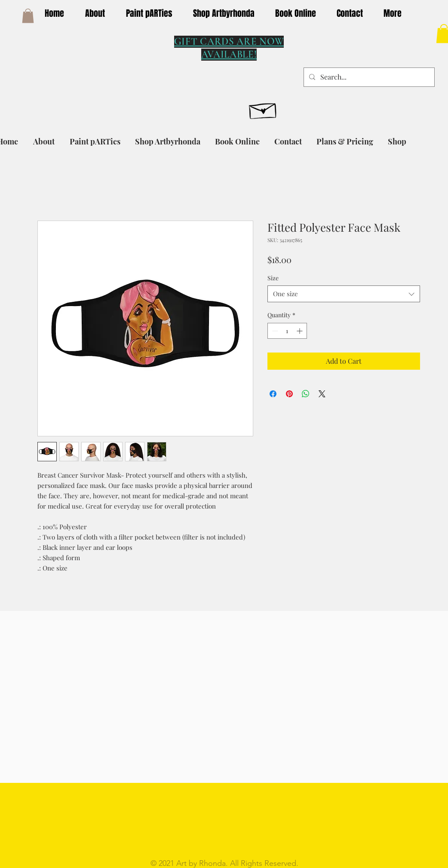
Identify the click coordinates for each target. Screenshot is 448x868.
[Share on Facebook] (273, 394)
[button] (28, 16)
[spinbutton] (287, 331)
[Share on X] (322, 394)
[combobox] (344, 294)
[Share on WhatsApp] (306, 394)
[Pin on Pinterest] (289, 394)
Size (273, 278)
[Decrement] (274, 331)
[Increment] (300, 331)
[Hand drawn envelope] (263, 109)
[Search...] (368, 77)
